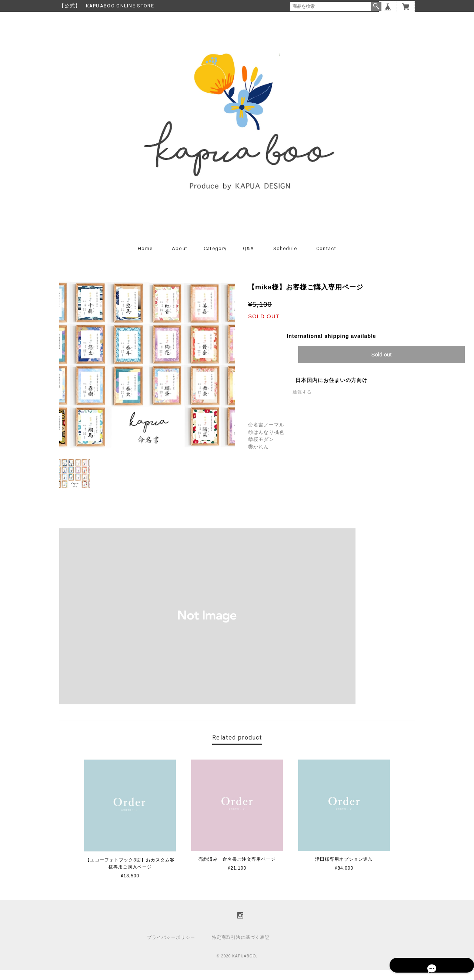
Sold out (381, 364)
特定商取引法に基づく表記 (241, 947)
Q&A (249, 258)
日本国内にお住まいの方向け (332, 390)
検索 (376, 6)
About (180, 258)
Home (145, 258)
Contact (326, 258)
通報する (302, 402)
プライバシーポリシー (171, 947)
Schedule (285, 258)
